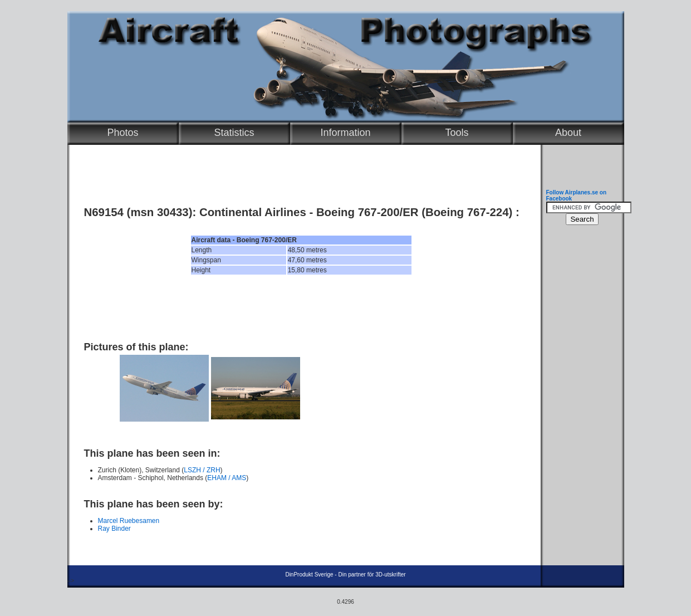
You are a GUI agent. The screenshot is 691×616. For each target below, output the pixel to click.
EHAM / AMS (227, 478)
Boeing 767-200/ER (367, 212)
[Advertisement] (301, 308)
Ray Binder (114, 529)
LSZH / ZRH (202, 470)
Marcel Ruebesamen (129, 521)
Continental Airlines (253, 212)
